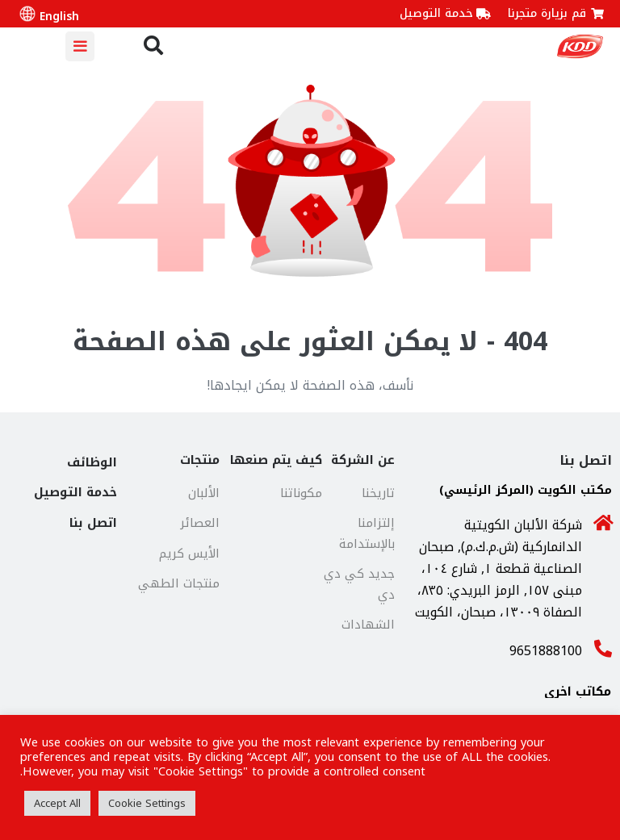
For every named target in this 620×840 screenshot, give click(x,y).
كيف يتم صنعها (276, 460)
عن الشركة (363, 460)
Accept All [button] (57, 803)
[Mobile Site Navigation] (80, 46)
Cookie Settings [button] (147, 803)
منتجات (200, 460)
